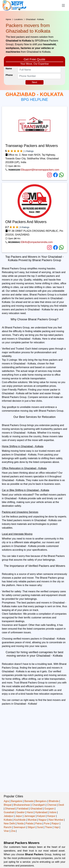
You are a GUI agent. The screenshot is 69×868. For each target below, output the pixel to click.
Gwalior (21, 812)
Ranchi (8, 827)
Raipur (55, 823)
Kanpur (51, 816)
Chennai (52, 805)
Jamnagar (30, 816)
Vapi (56, 827)
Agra (6, 801)
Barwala (29, 801)
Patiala (29, 823)
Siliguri (31, 827)
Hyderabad (41, 812)
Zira (13, 831)
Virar (6, 831)
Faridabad (23, 809)
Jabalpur (8, 816)
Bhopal (8, 805)
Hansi (30, 812)
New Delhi (9, 823)
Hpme (8, 19)
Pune (47, 823)
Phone (9, 75)
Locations (18, 19)
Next (35, 82)
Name (9, 68)
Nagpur (43, 820)
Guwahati (9, 812)
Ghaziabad (36, 809)
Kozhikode (20, 820)
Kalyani (41, 816)
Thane (48, 827)
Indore (53, 812)
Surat (40, 827)
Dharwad (10, 809)
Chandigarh (39, 805)
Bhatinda (54, 801)
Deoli (61, 805)
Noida (20, 823)
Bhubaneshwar (22, 805)
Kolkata (8, 820)
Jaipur (19, 816)
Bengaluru (41, 801)
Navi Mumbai (56, 820)
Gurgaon (49, 809)
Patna (39, 823)
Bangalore (17, 801)
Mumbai (32, 820)
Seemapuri (20, 827)
